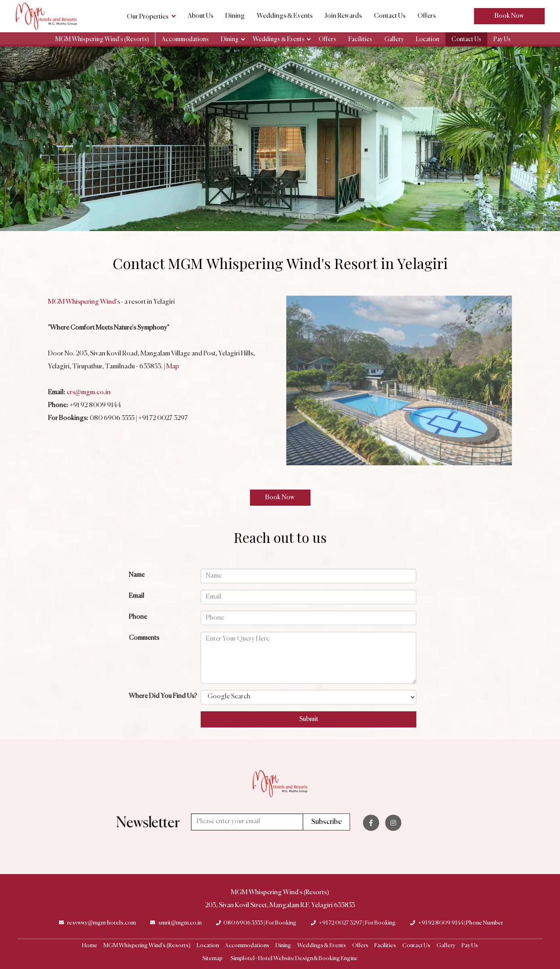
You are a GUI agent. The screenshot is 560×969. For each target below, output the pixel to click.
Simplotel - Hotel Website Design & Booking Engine (294, 958)
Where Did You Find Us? (163, 696)
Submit (309, 719)
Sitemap (212, 958)
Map (173, 367)
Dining (235, 16)
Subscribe (326, 822)
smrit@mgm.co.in (180, 923)
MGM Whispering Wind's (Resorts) (102, 39)
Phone (138, 617)
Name (137, 575)
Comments (144, 638)
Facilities (360, 39)
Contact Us (390, 16)
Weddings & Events (285, 16)
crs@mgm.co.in (89, 393)
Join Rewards (343, 16)
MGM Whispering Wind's (84, 302)
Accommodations (185, 39)
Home (90, 946)
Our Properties (151, 16)
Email (136, 596)
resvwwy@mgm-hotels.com (101, 923)
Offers (427, 16)
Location (428, 39)
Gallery (394, 39)
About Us (200, 16)
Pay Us (502, 39)
